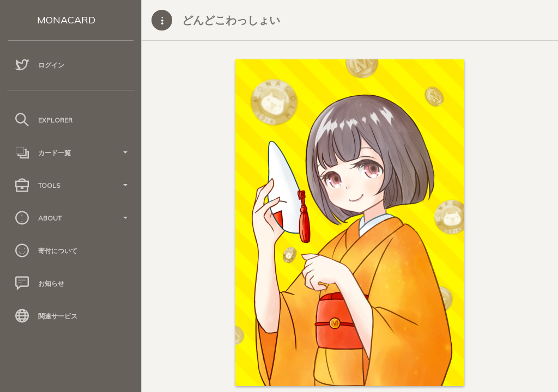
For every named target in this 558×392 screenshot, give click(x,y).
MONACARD (66, 20)
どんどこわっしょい (231, 20)
